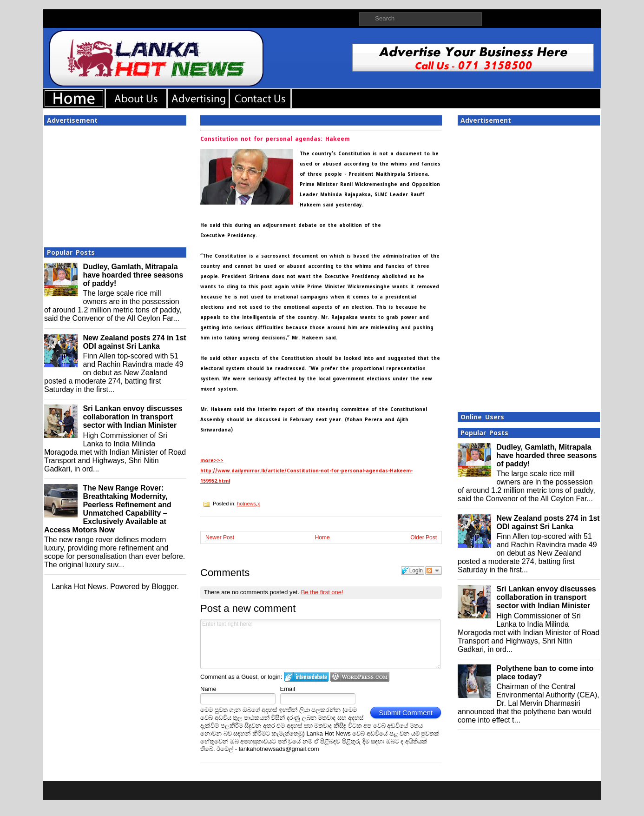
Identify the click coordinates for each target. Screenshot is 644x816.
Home (322, 537)
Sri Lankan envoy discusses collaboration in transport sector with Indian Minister (132, 417)
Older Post (424, 537)
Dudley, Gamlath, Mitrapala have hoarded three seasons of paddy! (133, 275)
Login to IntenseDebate (306, 677)
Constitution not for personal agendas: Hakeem (275, 139)
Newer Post (220, 537)
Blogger (164, 587)
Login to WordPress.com (360, 677)
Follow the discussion (434, 571)
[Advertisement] (115, 184)
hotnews (246, 504)
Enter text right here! (320, 644)
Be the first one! (322, 592)
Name (208, 689)
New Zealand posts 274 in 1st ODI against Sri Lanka (134, 342)
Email (288, 689)
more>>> (212, 461)
